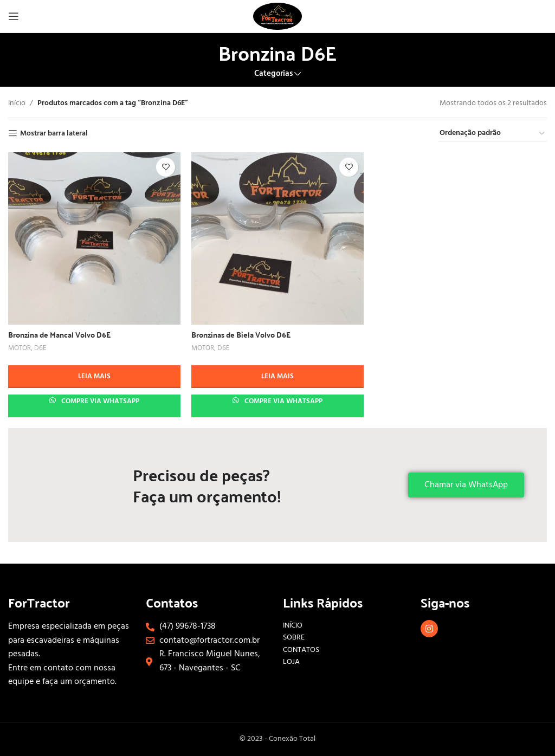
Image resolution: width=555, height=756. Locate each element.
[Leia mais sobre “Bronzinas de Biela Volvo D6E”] (277, 377)
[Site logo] (277, 17)
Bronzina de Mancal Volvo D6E (59, 334)
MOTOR (20, 349)
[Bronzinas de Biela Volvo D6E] (277, 238)
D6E (40, 349)
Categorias (273, 74)
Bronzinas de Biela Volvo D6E (241, 334)
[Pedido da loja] (493, 134)
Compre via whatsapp (99, 401)
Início (17, 104)
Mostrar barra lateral (54, 134)
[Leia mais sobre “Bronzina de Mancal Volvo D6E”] (94, 377)
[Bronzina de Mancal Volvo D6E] (94, 238)
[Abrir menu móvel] (14, 16)
